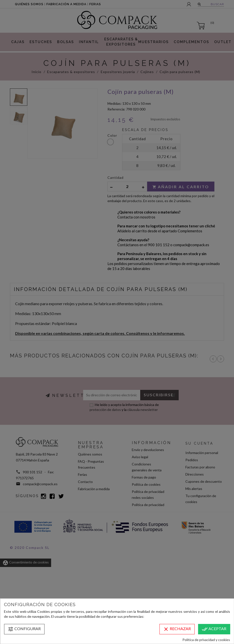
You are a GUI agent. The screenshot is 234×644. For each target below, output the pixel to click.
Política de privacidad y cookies (206, 640)
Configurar (24, 629)
